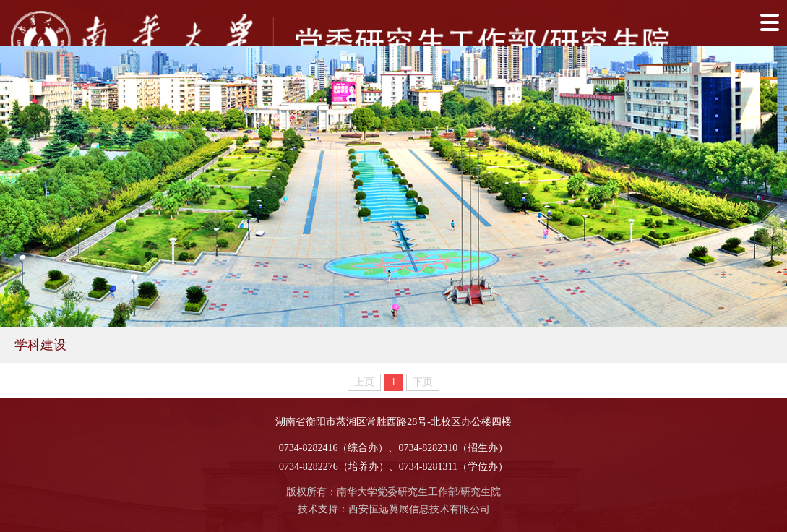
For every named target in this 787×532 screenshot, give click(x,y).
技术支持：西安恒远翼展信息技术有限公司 (394, 509)
